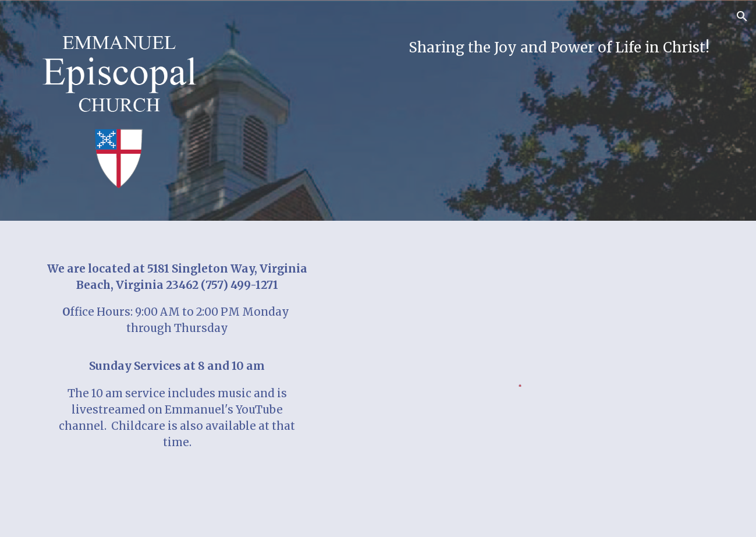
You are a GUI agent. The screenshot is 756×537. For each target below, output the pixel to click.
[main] (464, 48)
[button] (742, 16)
